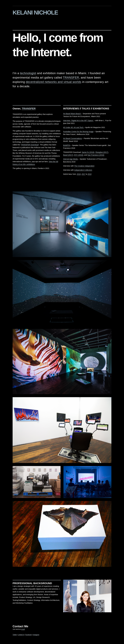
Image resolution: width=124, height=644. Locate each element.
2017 (84, 175)
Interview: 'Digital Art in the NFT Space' (78, 121)
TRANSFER (71, 78)
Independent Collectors (83, 170)
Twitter (15, 635)
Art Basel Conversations (73, 139)
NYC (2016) (79, 155)
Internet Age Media (71, 159)
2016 (89, 175)
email (23, 630)
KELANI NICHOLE (35, 13)
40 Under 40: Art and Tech (74, 128)
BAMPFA (67, 146)
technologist (28, 74)
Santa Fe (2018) (88, 153)
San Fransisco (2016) (96, 155)
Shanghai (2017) (102, 153)
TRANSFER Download (30, 145)
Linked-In (21, 635)
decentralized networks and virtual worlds (54, 82)
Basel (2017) (68, 155)
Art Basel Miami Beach (72, 114)
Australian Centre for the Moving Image (78, 132)
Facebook (28, 635)
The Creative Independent (84, 166)
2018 (79, 175)
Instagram (36, 635)
